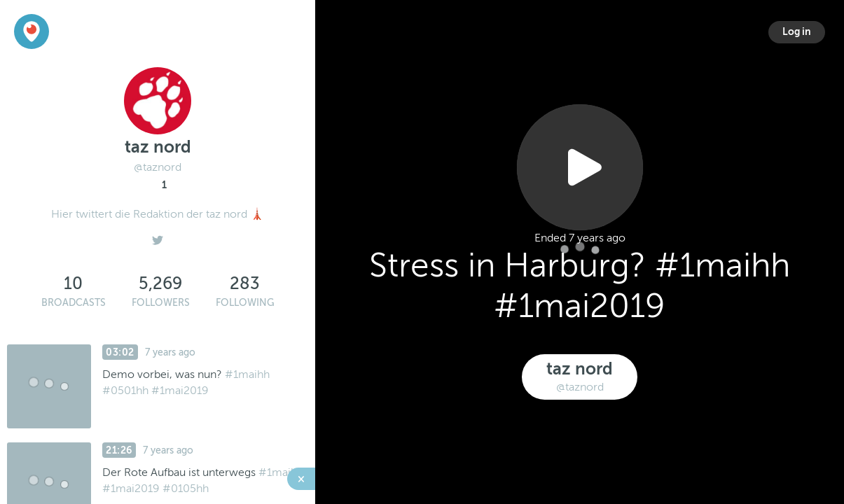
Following (245, 303)
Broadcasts (74, 303)
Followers (161, 303)
